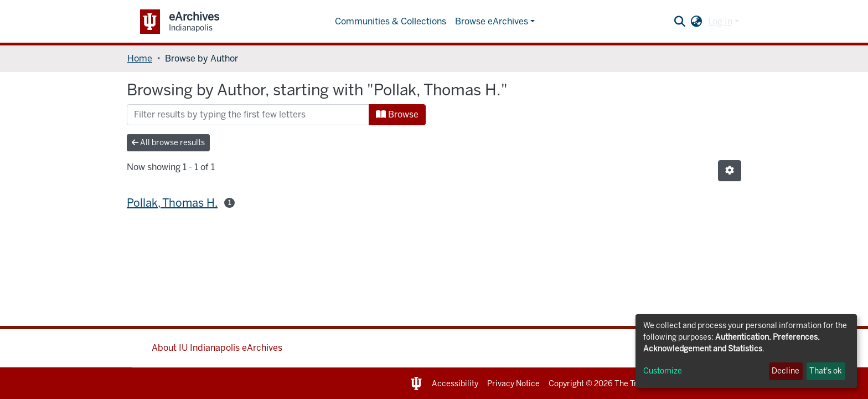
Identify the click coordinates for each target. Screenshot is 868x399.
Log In (720, 21)
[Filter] (248, 115)
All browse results (168, 143)
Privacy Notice (513, 384)
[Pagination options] (730, 171)
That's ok (826, 371)
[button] (697, 22)
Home (140, 58)
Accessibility (455, 384)
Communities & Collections (391, 21)
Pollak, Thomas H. (172, 203)
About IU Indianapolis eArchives (217, 348)
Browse (397, 114)
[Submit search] (680, 22)
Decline (786, 371)
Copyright (566, 384)
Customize (663, 371)
